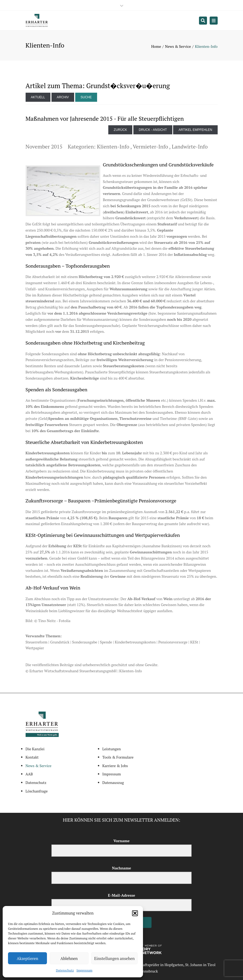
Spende (106, 642)
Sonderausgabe (85, 642)
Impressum (85, 970)
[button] (135, 913)
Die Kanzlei (35, 749)
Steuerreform (37, 642)
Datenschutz (65, 970)
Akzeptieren (28, 958)
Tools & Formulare (118, 757)
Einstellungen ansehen (114, 958)
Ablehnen (69, 958)
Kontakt (32, 757)
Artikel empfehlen (195, 130)
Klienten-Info (113, 147)
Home (156, 46)
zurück (120, 130)
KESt (194, 642)
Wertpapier (35, 648)
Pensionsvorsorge (173, 642)
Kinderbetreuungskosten (135, 642)
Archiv (63, 97)
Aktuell (38, 97)
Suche (86, 97)
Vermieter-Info (150, 147)
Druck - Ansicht (153, 130)
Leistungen (112, 749)
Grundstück (60, 642)
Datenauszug (113, 782)
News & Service (178, 46)
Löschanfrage (37, 791)
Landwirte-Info (190, 147)
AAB (29, 774)
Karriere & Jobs (115, 766)
